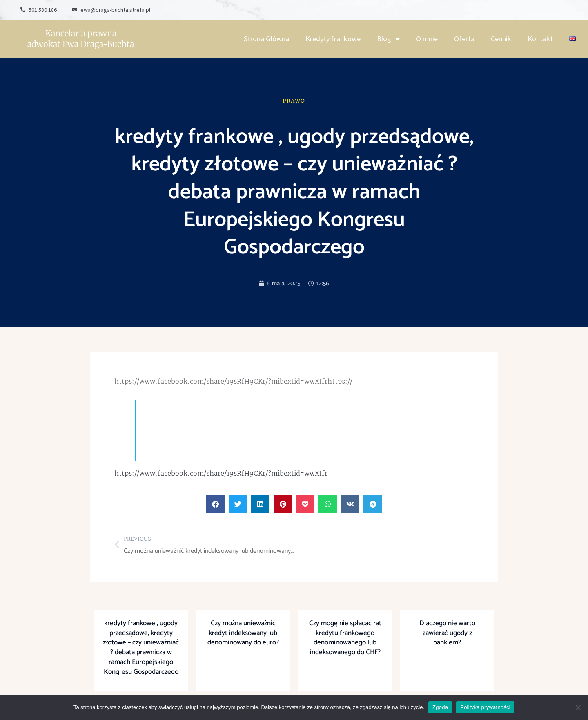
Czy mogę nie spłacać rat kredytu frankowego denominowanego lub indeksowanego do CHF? (345, 638)
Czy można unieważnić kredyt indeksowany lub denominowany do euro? (243, 633)
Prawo (294, 101)
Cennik (501, 39)
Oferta (464, 39)
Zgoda (440, 707)
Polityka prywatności (485, 707)
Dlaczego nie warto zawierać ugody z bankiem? (447, 633)
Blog (388, 39)
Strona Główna (266, 39)
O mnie (427, 39)
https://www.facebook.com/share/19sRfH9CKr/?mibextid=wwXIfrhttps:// (233, 382)
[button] (215, 504)
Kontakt (540, 39)
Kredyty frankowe (333, 39)
